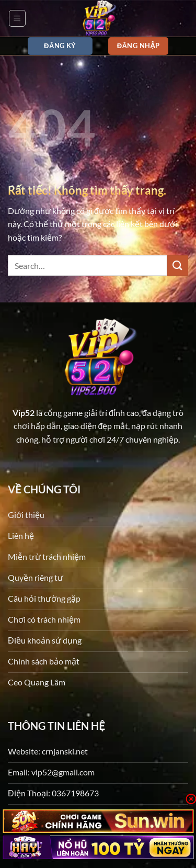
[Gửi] (178, 266)
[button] (17, 18)
